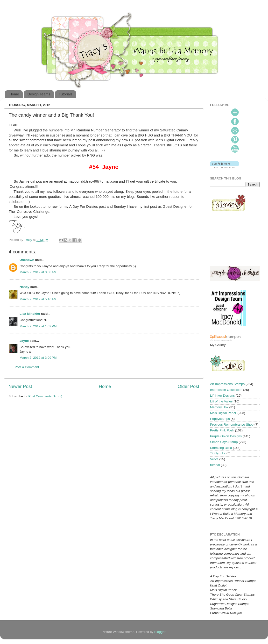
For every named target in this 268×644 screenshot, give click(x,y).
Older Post (188, 386)
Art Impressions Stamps (227, 384)
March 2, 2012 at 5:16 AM (38, 299)
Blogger (160, 632)
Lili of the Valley (221, 401)
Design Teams (39, 94)
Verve (214, 459)
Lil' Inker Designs (222, 396)
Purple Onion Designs (226, 436)
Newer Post (20, 386)
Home (14, 94)
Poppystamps (220, 419)
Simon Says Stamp (224, 442)
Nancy (25, 287)
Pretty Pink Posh (222, 430)
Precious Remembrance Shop (232, 425)
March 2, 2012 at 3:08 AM (38, 272)
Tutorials (66, 94)
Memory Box (219, 407)
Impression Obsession (226, 390)
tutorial (215, 465)
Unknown (27, 260)
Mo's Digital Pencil (223, 413)
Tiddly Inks (218, 453)
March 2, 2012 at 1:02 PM (38, 326)
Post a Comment (27, 367)
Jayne (24, 341)
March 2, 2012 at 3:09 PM (38, 358)
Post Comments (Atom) (45, 396)
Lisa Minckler (30, 314)
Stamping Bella (221, 448)
